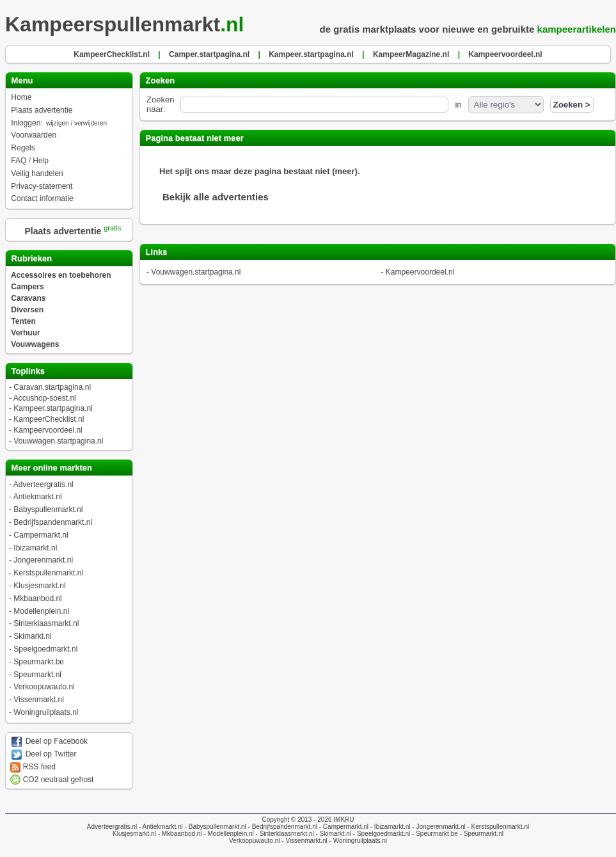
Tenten (23, 321)
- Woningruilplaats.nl (357, 841)
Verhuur (25, 333)
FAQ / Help (30, 161)
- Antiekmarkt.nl (160, 827)
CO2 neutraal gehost (52, 780)
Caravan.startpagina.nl (52, 387)
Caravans (28, 298)
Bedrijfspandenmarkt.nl (53, 522)
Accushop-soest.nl (45, 398)
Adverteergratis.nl (43, 485)
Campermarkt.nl (41, 535)
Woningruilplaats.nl (46, 712)
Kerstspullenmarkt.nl (48, 573)
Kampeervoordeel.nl (48, 430)
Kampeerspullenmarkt (128, 24)
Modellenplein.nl (41, 611)
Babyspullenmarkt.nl (48, 509)
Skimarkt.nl (32, 636)
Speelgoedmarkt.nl (45, 649)
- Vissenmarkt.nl (304, 841)
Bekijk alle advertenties (216, 197)
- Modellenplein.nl (228, 834)
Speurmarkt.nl (37, 675)
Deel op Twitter (43, 754)
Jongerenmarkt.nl (43, 560)
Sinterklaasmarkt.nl (46, 623)
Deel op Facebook (49, 741)
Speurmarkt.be (39, 662)
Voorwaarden (34, 135)
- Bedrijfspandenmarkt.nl (282, 827)
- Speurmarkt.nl (481, 834)
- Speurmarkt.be (434, 834)
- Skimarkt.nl (333, 834)
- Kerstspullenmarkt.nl (497, 827)
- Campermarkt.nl (343, 827)
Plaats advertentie (42, 110)
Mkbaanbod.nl (37, 598)
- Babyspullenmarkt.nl (215, 827)
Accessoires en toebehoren (61, 275)
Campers (27, 287)
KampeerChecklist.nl (49, 419)
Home (21, 97)
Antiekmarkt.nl (38, 497)
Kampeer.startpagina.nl (53, 408)
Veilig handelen (37, 173)
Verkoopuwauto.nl (44, 687)
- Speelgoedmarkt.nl (381, 834)
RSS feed (33, 767)
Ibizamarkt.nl (35, 548)
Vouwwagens (35, 344)
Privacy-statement (42, 186)
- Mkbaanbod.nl (179, 834)
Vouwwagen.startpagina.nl (58, 441)
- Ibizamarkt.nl (390, 827)
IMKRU (344, 820)
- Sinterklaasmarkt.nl (284, 834)
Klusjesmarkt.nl (39, 586)
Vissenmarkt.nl (38, 700)
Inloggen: (59, 123)
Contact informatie (42, 198)
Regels (23, 148)
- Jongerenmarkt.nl (438, 827)
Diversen (27, 310)
